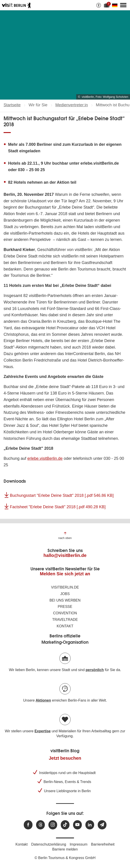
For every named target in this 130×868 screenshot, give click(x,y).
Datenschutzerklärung (49, 844)
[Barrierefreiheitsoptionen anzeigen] (99, 5)
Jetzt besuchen (65, 758)
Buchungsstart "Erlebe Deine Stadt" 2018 (62, 495)
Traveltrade (65, 620)
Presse (65, 607)
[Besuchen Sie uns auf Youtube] (77, 825)
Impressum (79, 844)
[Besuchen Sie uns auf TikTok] (65, 825)
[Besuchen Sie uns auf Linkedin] (90, 825)
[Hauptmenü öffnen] (123, 5)
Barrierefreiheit (103, 844)
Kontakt (65, 626)
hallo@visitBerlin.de (65, 555)
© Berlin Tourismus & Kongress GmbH (65, 858)
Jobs (65, 594)
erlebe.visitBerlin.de (45, 458)
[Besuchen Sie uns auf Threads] (40, 825)
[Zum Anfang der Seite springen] (65, 535)
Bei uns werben (65, 600)
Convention (65, 613)
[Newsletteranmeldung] (102, 825)
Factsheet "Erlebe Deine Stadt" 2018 (58, 507)
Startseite (12, 105)
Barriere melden (65, 849)
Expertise (43, 731)
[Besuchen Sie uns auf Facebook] (28, 825)
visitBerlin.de (65, 587)
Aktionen (43, 700)
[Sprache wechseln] (116, 5)
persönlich (95, 670)
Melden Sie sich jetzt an (65, 574)
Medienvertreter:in (72, 105)
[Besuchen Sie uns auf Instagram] (53, 825)
